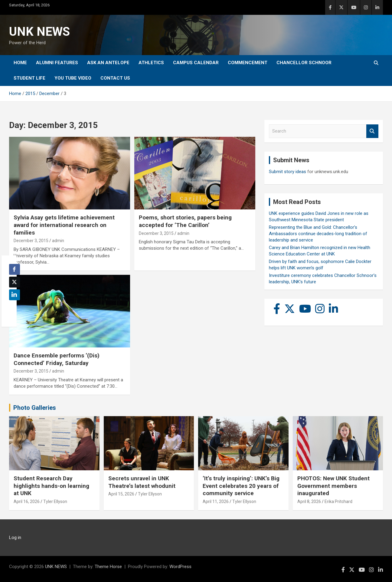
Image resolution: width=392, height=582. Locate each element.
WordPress (180, 567)
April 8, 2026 (309, 501)
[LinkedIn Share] (15, 295)
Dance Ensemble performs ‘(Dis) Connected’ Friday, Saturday (57, 359)
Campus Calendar (196, 63)
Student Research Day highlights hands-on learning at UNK (51, 486)
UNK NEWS (39, 32)
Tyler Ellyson (55, 501)
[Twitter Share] (15, 282)
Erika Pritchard (338, 501)
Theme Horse (108, 567)
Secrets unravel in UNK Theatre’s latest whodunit (142, 482)
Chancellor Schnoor (304, 63)
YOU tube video (73, 78)
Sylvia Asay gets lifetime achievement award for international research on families (64, 225)
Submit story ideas (287, 172)
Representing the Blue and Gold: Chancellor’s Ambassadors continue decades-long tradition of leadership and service (318, 234)
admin (58, 241)
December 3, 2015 (31, 241)
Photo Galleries (35, 408)
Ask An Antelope (108, 63)
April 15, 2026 (121, 494)
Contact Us (115, 78)
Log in (15, 538)
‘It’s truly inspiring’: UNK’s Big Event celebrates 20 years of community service (241, 486)
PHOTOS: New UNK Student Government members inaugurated (333, 486)
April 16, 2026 (27, 501)
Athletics (151, 63)
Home (20, 63)
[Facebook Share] (15, 269)
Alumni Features (57, 63)
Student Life (29, 78)
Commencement (248, 63)
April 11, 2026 (216, 501)
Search (372, 131)
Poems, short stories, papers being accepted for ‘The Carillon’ (185, 221)
